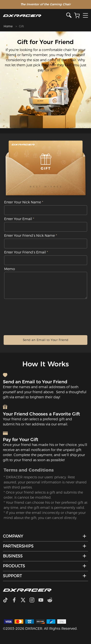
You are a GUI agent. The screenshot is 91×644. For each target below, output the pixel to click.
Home (8, 26)
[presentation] (46, 316)
